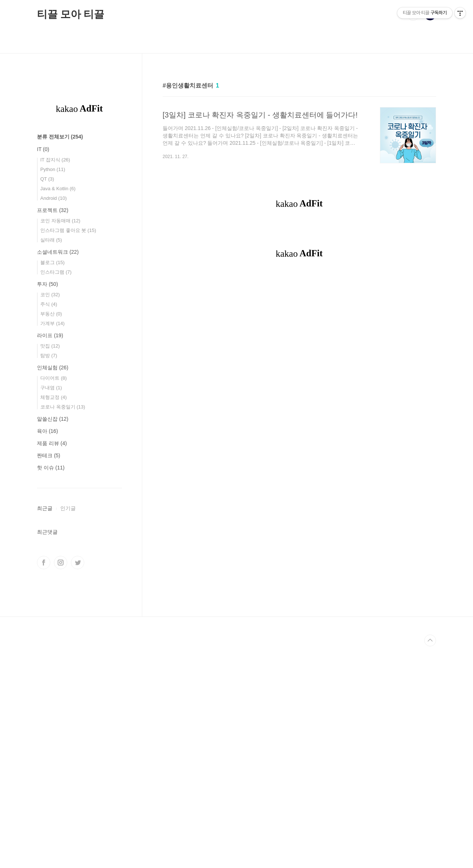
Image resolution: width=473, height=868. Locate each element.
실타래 (51, 240)
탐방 (49, 356)
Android (54, 198)
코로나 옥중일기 (63, 407)
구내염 (51, 388)
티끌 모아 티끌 (71, 14)
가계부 (52, 323)
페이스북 (44, 784)
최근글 (45, 508)
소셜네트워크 (58, 252)
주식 (49, 304)
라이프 (50, 335)
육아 (47, 431)
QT (47, 179)
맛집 (50, 346)
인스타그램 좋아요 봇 (68, 230)
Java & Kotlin (58, 189)
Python (53, 169)
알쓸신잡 (53, 419)
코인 (50, 295)
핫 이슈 (51, 468)
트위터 (78, 784)
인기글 (68, 508)
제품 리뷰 (52, 443)
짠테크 (49, 455)
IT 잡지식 (55, 160)
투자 (47, 284)
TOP (430, 862)
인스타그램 (56, 272)
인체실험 (53, 368)
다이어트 (54, 378)
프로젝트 (53, 210)
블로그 (52, 262)
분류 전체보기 (60, 137)
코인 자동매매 (60, 221)
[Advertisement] (299, 280)
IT (43, 149)
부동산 (51, 314)
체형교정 (54, 397)
